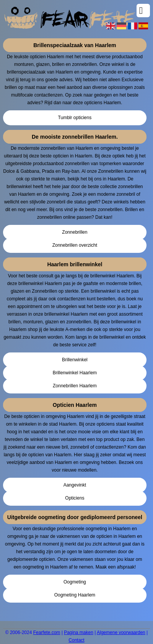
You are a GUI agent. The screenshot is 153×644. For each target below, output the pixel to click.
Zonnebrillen (75, 232)
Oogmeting (75, 582)
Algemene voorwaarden (121, 633)
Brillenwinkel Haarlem (75, 373)
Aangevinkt (75, 485)
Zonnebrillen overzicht (75, 245)
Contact (76, 640)
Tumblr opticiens (75, 118)
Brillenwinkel (75, 360)
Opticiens (75, 498)
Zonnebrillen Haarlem (75, 386)
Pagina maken (79, 633)
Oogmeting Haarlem (75, 595)
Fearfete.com (47, 633)
